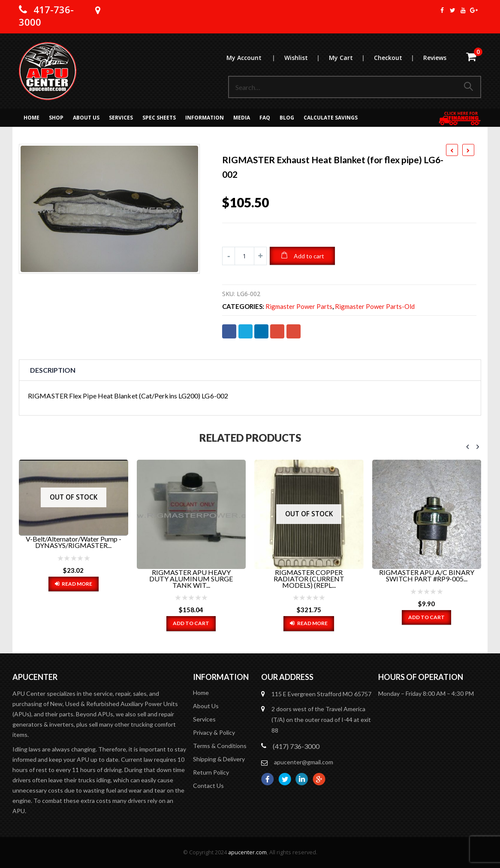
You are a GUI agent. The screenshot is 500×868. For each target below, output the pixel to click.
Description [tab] (53, 370)
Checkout (398, 58)
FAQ (265, 118)
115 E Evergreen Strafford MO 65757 (321, 694)
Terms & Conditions (220, 746)
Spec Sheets (159, 118)
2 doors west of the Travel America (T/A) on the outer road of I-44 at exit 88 (321, 720)
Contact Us (208, 786)
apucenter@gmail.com (304, 762)
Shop (56, 118)
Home (32, 118)
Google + (277, 331)
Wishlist (306, 58)
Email (294, 331)
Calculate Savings (331, 118)
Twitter (245, 331)
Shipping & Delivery (219, 759)
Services (121, 118)
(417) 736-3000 (296, 746)
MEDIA (242, 118)
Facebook (229, 331)
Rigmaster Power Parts (299, 307)
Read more (77, 584)
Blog (287, 118)
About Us (86, 118)
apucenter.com (247, 852)
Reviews (435, 58)
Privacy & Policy (214, 732)
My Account (255, 58)
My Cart (351, 58)
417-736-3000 (46, 16)
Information (205, 118)
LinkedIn (261, 331)
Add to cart (309, 256)
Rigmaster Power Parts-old (375, 307)
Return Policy (211, 772)
